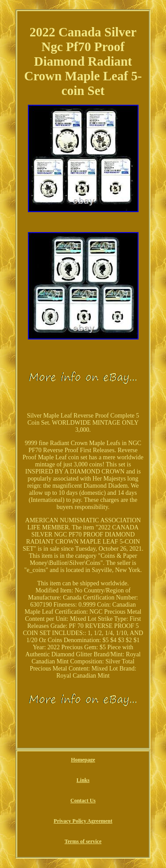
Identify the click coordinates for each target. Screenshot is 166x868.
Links (83, 780)
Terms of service (83, 841)
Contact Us (83, 801)
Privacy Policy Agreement (83, 821)
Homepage (83, 760)
